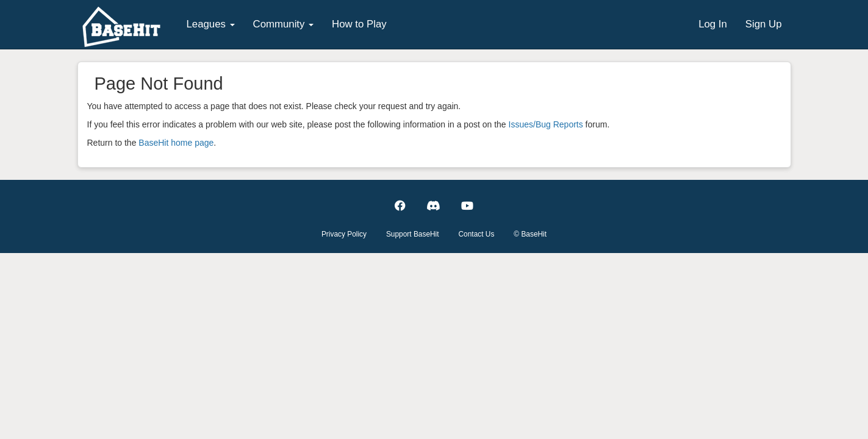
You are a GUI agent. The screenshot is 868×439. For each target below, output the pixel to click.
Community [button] (284, 24)
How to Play (359, 24)
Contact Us (477, 234)
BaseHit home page (176, 143)
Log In (713, 24)
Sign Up (764, 24)
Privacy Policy (344, 234)
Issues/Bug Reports (546, 124)
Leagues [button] (211, 24)
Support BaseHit (413, 234)
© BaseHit (530, 234)
